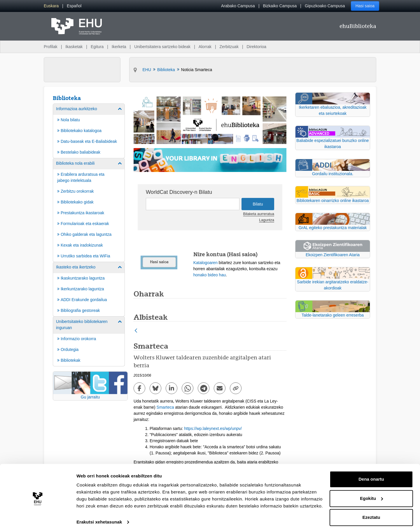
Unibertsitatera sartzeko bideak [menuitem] (162, 47)
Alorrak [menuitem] (205, 47)
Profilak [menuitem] (51, 47)
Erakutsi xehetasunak (99, 515)
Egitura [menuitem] (97, 47)
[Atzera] (136, 331)
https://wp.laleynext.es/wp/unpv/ (213, 428)
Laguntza (267, 220)
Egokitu (371, 492)
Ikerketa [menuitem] (119, 47)
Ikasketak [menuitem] (74, 47)
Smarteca (165, 407)
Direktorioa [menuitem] (256, 47)
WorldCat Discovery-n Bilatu (179, 192)
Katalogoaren (205, 263)
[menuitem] (51, 6)
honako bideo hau (210, 275)
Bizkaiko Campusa (280, 6)
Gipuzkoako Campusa (325, 6)
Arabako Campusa (238, 6)
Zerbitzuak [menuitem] (229, 47)
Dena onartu (371, 473)
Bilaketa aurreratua (259, 214)
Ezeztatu (371, 511)
